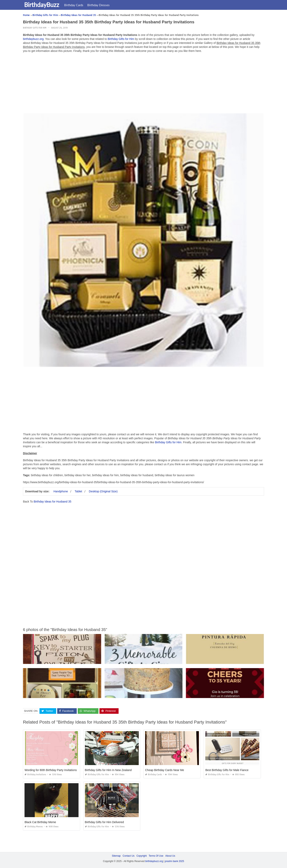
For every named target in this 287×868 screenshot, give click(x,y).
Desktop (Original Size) (103, 491)
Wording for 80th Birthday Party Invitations (51, 770)
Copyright (142, 856)
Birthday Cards (75, 5)
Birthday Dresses (99, 5)
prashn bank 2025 (174, 861)
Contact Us (128, 856)
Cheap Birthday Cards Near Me (165, 770)
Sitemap (116, 856)
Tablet (78, 491)
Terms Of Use (156, 856)
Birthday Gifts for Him (35, 28)
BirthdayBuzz (42, 5)
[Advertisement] (143, 84)
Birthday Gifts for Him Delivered (104, 822)
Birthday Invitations (35, 775)
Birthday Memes (34, 827)
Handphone (61, 491)
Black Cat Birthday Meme (40, 822)
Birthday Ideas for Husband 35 (53, 502)
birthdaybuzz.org (33, 39)
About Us (170, 856)
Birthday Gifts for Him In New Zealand (108, 770)
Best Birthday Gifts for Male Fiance (227, 770)
